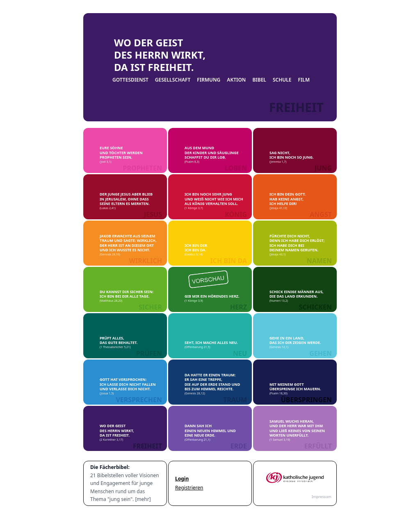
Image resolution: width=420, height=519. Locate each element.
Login (182, 479)
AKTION (236, 80)
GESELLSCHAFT (173, 80)
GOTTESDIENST (130, 80)
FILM (304, 80)
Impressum (322, 497)
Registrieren (189, 488)
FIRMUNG (209, 80)
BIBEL (259, 80)
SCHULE (282, 80)
